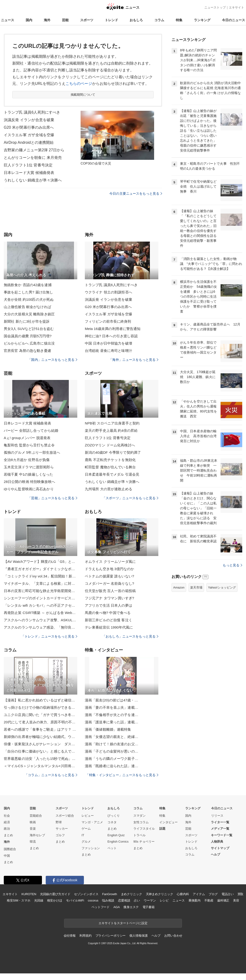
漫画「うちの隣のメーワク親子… (112, 759)
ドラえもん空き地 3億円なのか (109, 569)
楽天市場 (196, 587)
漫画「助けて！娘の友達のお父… (112, 744)
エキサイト (236, 7)
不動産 (209, 900)
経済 (7, 822)
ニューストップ (215, 7)
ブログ (213, 894)
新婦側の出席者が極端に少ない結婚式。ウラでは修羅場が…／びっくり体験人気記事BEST (41, 737)
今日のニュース (234, 20)
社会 (7, 816)
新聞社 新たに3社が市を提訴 (27, 321)
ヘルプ (215, 854)
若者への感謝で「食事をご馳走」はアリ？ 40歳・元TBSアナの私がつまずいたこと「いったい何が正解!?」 (41, 729)
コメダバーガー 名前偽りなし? (109, 583)
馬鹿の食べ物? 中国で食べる (108, 613)
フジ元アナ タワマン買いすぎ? (109, 598)
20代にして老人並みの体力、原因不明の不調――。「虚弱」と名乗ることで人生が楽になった (41, 722)
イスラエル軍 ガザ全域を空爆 (29, 135)
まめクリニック (131, 894)
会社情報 (70, 936)
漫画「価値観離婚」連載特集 (108, 729)
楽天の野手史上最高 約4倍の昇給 (111, 430)
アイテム (199, 894)
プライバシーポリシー (111, 936)
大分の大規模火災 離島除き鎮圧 (29, 314)
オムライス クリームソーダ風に (110, 562)
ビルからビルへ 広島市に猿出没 (29, 343)
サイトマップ (220, 848)
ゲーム (86, 829)
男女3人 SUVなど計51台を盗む (29, 329)
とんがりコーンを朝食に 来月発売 (33, 158)
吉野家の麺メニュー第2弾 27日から (34, 150)
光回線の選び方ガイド (55, 894)
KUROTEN (29, 894)
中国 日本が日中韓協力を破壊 (109, 343)
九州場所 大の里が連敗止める (109, 489)
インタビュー (168, 822)
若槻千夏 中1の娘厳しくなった (28, 474)
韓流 (33, 842)
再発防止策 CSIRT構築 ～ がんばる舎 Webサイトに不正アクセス (41, 613)
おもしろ (136, 20)
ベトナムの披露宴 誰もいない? (109, 576)
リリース (217, 816)
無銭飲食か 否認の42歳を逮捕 (28, 285)
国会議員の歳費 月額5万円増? (28, 336)
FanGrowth (109, 894)
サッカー (62, 829)
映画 (33, 822)
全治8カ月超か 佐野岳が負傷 (27, 460)
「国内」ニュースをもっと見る (53, 360)
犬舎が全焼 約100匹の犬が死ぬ (29, 299)
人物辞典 (217, 842)
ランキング (202, 20)
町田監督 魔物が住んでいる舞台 (110, 467)
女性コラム (141, 822)
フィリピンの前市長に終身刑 (108, 321)
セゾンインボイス (86, 894)
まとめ (8, 835)
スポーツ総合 (65, 816)
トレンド (111, 20)
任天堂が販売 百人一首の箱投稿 (110, 591)
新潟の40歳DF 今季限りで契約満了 (113, 452)
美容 (236, 900)
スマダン (139, 816)
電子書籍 (149, 907)
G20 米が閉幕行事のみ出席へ (29, 127)
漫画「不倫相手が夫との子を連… (112, 715)
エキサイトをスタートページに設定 (123, 923)
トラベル (139, 835)
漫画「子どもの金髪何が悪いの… (112, 751)
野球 (59, 822)
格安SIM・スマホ (19, 900)
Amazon (179, 587)
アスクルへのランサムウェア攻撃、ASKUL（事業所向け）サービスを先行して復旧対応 (41, 620)
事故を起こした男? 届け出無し (28, 292)
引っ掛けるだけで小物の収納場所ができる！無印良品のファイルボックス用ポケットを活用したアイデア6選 (41, 707)
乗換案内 (195, 900)
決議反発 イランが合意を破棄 (29, 120)
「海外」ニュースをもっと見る (134, 360)
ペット (112, 848)
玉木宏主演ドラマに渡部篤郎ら (29, 467)
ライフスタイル (144, 829)
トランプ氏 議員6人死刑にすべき (32, 112)
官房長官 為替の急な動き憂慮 (27, 351)
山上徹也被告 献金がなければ (27, 307)
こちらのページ (79, 84)
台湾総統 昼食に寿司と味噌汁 (109, 351)
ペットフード (100, 907)
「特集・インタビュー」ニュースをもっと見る (122, 775)
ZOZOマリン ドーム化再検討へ (110, 445)
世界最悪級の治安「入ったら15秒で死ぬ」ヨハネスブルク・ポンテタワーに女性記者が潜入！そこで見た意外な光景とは (41, 759)
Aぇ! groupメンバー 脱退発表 (27, 438)
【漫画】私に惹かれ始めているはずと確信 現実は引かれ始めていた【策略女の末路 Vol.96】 (41, 700)
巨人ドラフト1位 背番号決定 (28, 165)
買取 (241, 894)
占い (137, 900)
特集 (179, 20)
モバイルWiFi (75, 900)
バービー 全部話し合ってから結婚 (31, 430)
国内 (29, 20)
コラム (159, 20)
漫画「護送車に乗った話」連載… (112, 722)
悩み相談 (108, 900)
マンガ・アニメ (92, 822)
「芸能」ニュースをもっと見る (53, 498)
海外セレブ (37, 835)
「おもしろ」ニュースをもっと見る (130, 636)
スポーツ (87, 20)
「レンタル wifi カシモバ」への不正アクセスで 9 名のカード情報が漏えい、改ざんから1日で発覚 (41, 605)
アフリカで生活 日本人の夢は (109, 605)
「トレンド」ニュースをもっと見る (49, 636)
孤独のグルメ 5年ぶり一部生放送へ (32, 452)
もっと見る (232, 565)
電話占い (228, 894)
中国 (7, 856)
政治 (7, 829)
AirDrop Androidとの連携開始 (29, 142)
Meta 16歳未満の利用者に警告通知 (113, 329)
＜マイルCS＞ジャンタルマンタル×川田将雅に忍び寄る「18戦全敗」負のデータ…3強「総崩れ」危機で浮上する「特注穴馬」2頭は (41, 766)
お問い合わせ (173, 936)
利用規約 (85, 936)
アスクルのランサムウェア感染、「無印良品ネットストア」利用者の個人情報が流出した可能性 (41, 627)
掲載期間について (83, 95)
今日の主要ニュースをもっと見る (136, 194)
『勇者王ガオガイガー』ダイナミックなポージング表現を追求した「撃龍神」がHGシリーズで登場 (41, 569)
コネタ (112, 822)
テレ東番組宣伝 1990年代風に (109, 627)
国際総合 (10, 849)
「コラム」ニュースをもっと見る (51, 775)
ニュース (8, 20)
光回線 (39, 900)
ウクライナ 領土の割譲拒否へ (109, 292)
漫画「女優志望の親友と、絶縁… (112, 737)
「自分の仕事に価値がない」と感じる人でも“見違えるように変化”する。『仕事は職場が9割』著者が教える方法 (41, 751)
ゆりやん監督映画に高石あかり (29, 489)
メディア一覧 (220, 829)
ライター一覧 (220, 822)
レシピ (164, 900)
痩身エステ (131, 907)
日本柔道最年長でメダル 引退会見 (112, 474)
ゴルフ (60, 835)
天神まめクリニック (160, 894)
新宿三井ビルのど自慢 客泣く (109, 620)
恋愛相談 (124, 900)
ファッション (91, 848)
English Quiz (116, 835)
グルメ (86, 842)
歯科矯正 (223, 900)
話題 (162, 829)
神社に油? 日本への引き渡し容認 (111, 336)
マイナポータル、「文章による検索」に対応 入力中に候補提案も (41, 583)
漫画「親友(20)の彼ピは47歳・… (111, 700)
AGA (117, 907)
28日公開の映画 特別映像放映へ (29, 482)
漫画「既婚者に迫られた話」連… (112, 766)
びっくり (114, 816)
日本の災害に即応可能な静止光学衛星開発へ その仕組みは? (41, 591)
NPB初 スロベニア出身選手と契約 (112, 423)
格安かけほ (55, 900)
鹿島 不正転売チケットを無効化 (110, 460)
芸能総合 (36, 816)
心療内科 (183, 894)
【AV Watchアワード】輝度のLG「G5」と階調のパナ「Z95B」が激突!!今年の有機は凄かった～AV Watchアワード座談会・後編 (41, 562)
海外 (47, 20)
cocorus (93, 900)
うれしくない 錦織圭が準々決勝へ (33, 180)
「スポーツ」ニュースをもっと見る (130, 498)
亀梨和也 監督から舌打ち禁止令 (29, 445)
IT (83, 835)
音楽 (33, 829)
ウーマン (150, 900)
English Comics (118, 842)
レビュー (88, 816)
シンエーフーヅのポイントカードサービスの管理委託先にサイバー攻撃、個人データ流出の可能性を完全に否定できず (41, 598)
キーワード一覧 (222, 835)
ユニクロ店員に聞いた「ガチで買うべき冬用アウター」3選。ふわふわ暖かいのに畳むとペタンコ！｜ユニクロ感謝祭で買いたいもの (41, 715)
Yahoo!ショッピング (222, 587)
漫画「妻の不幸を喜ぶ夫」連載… (112, 707)
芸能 (65, 20)
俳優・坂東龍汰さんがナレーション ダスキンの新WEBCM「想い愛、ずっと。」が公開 (41, 744)
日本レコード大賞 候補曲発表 (29, 173)
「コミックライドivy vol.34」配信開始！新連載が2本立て (41, 576)
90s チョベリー (144, 842)
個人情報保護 (138, 936)
